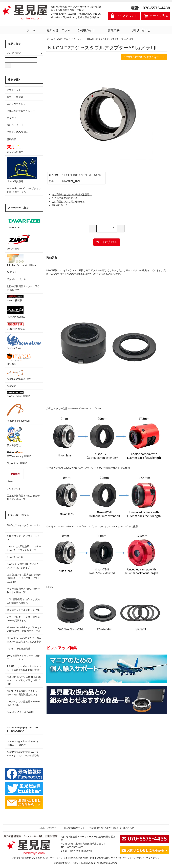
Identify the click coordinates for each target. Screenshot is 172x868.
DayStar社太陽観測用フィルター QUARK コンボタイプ (24, 566)
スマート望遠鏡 (15, 97)
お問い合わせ (141, 30)
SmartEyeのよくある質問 (20, 712)
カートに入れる (107, 242)
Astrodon (11, 386)
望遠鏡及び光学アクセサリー (22, 111)
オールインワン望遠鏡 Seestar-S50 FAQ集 (23, 703)
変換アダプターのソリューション (23, 538)
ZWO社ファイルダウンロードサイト (24, 527)
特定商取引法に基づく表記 (104, 828)
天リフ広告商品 (15, 149)
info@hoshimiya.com (81, 851)
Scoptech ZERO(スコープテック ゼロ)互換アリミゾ (24, 190)
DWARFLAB (24, 223)
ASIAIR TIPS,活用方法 (19, 649)
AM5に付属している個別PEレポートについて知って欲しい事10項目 (24, 680)
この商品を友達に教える (65, 198)
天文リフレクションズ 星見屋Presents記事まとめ (24, 619)
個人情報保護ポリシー (75, 828)
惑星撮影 (11, 139)
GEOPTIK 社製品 (16, 326)
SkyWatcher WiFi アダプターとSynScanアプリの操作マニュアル (24, 629)
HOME (41, 828)
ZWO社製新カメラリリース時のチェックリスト (24, 657)
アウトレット (14, 90)
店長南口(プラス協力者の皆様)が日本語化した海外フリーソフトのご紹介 (24, 578)
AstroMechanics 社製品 (19, 375)
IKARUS (19, 359)
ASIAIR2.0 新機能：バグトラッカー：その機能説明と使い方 (23, 693)
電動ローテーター (16, 125)
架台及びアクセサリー (18, 104)
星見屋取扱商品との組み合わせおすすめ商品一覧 (23, 590)
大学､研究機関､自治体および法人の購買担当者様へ (23, 601)
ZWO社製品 (19, 242)
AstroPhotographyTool (18, 412)
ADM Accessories (16, 312)
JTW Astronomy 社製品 (19, 454)
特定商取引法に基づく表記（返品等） (72, 195)
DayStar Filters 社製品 (18, 394)
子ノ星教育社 (14, 436)
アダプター (13, 118)
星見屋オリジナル (16, 279)
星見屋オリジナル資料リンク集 (23, 610)
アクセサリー (77, 39)
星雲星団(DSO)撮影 (17, 132)
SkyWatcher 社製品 (17, 463)
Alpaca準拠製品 (22, 170)
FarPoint (11, 272)
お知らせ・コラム (58, 30)
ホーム (31, 30)
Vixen (15, 476)
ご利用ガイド (86, 30)
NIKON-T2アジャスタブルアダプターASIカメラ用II (110, 39)
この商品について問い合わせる (144, 57)
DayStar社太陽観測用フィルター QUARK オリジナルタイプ (24, 548)
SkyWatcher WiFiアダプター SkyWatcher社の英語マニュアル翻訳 (24, 640)
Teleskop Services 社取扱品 (21, 260)
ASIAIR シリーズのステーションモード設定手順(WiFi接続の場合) (24, 668)
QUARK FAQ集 (15, 557)
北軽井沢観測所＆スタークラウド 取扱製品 (23, 288)
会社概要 (114, 30)
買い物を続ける (60, 205)
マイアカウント (127, 16)
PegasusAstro (24, 342)
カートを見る (159, 16)
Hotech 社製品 (15, 298)
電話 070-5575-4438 (150, 8)
